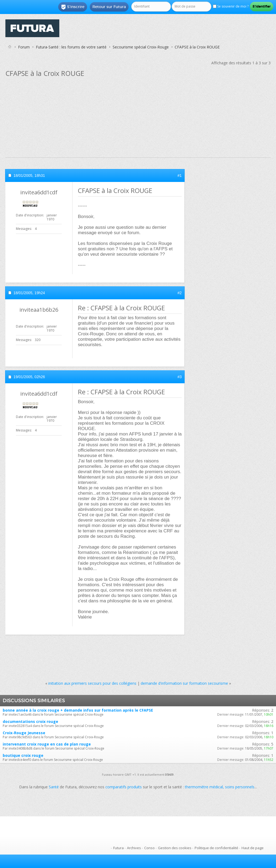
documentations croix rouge (30, 721)
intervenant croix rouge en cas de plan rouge (47, 744)
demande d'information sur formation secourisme (184, 683)
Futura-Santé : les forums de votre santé (71, 47)
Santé (54, 787)
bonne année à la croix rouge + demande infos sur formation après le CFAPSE (78, 710)
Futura (118, 848)
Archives (134, 848)
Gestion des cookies (175, 848)
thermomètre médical (204, 787)
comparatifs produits (124, 787)
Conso (149, 848)
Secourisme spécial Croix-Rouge (141, 47)
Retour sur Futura (109, 7)
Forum (24, 47)
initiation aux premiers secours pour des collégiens (92, 683)
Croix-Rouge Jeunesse (24, 733)
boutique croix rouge (23, 755)
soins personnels (240, 787)
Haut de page (253, 848)
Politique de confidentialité (216, 848)
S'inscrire (73, 7)
